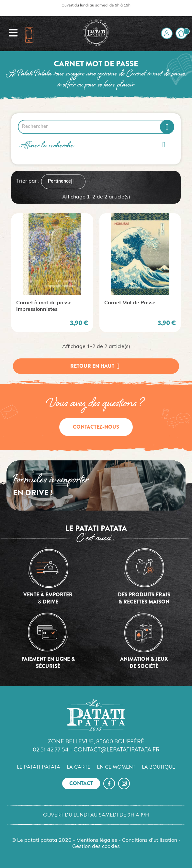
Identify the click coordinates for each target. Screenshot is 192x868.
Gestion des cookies (96, 847)
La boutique (158, 767)
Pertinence (63, 182)
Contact (81, 783)
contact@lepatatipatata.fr (117, 749)
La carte (79, 767)
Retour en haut (96, 366)
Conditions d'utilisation (150, 840)
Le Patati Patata (39, 767)
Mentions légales (97, 840)
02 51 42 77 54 (51, 749)
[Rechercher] (96, 127)
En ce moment (116, 767)
